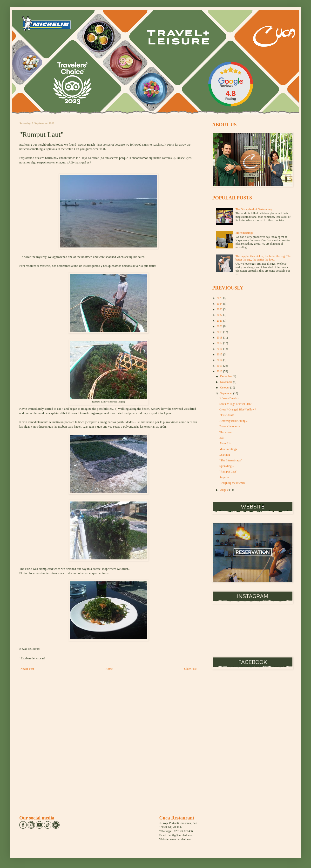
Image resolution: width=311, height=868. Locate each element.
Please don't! (227, 415)
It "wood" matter (229, 398)
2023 (220, 309)
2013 (220, 366)
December (226, 376)
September (227, 393)
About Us (225, 443)
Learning (225, 455)
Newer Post (27, 669)
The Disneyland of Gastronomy (254, 209)
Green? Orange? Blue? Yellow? (238, 409)
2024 (220, 304)
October (225, 388)
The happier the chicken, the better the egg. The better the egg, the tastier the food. (263, 258)
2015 (220, 354)
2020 (220, 326)
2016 (220, 349)
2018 (220, 338)
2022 (220, 315)
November (227, 382)
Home (109, 669)
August (225, 490)
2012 (220, 371)
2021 (220, 321)
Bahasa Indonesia (230, 426)
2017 (220, 343)
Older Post (190, 669)
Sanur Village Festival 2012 (235, 404)
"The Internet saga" (231, 460)
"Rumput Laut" (228, 472)
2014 (220, 360)
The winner (226, 432)
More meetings (244, 233)
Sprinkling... (227, 466)
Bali (222, 438)
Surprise (224, 477)
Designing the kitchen (232, 483)
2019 (220, 332)
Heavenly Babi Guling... (233, 421)
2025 (220, 298)
